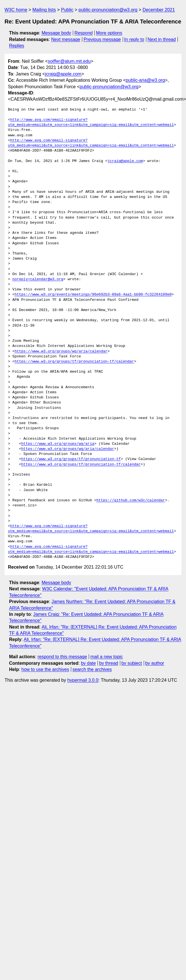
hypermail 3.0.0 (83, 680)
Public (67, 10)
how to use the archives (45, 669)
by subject (132, 663)
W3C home (16, 10)
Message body (56, 33)
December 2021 (159, 10)
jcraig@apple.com (63, 74)
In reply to (134, 39)
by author (155, 663)
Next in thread (162, 39)
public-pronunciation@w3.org (108, 10)
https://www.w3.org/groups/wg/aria (58, 444)
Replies (17, 46)
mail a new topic (107, 657)
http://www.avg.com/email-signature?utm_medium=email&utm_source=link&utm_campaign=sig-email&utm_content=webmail (91, 122)
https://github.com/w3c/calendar (131, 500)
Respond (84, 33)
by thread (109, 663)
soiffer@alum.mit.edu (69, 61)
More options (109, 33)
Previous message (102, 39)
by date (88, 663)
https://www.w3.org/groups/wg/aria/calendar (61, 351)
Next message (66, 39)
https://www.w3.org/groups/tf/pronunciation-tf (71, 459)
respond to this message (62, 657)
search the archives (92, 669)
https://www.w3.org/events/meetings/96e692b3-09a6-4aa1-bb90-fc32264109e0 (93, 295)
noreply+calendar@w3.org (38, 279)
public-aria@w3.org (145, 80)
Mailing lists (44, 10)
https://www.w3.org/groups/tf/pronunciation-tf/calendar (74, 362)
